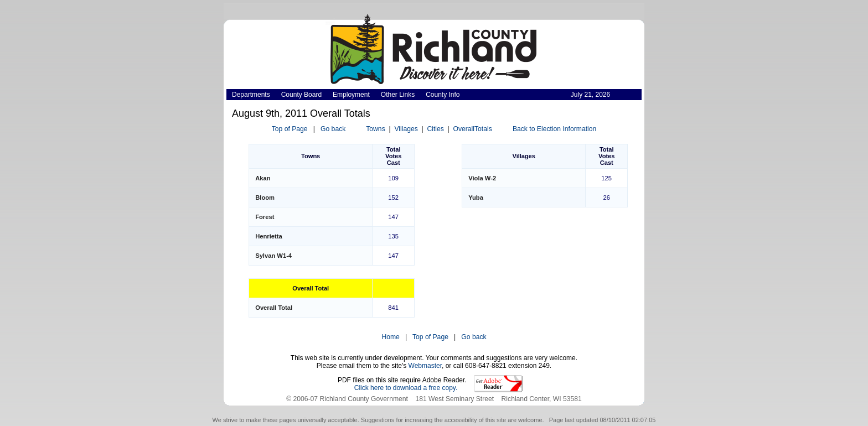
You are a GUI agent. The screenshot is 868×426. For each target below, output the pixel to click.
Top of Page (290, 129)
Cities (435, 129)
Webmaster (425, 366)
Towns (375, 129)
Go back (333, 129)
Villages (406, 129)
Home (390, 337)
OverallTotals (473, 129)
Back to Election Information (554, 129)
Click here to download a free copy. (406, 388)
